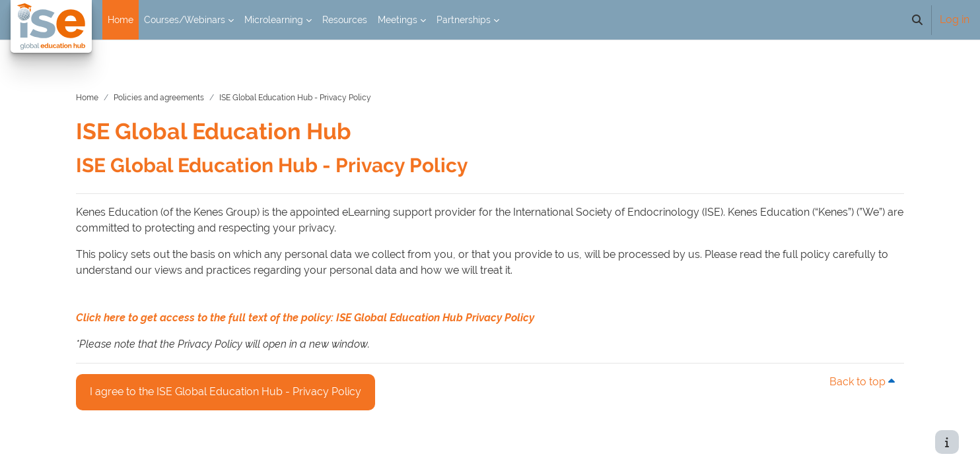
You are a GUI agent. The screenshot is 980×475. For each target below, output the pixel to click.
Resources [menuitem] (345, 20)
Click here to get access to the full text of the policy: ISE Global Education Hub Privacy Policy (322, 305)
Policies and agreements (175, 85)
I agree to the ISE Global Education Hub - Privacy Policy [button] (242, 378)
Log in (955, 19)
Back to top (848, 369)
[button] (917, 20)
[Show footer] (947, 442)
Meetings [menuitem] (398, 20)
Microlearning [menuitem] (274, 20)
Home (104, 85)
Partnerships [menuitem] (464, 20)
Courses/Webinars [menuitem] (185, 20)
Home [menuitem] (121, 20)
